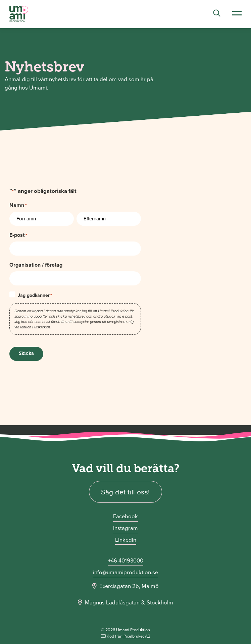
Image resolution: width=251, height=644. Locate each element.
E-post (18, 235)
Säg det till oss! (125, 492)
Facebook (125, 516)
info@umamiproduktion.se (125, 572)
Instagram (125, 528)
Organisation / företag (36, 265)
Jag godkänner (35, 295)
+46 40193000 (126, 561)
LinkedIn (126, 540)
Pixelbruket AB (137, 636)
